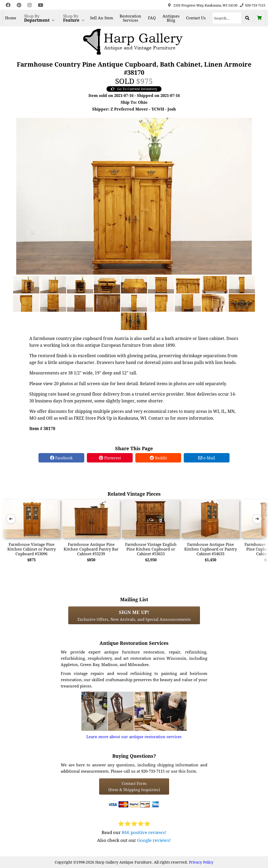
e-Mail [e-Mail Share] (207, 458)
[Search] (227, 18)
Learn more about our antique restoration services (134, 737)
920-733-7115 (255, 5)
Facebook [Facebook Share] (61, 458)
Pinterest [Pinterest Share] (110, 458)
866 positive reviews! (144, 832)
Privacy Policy (201, 862)
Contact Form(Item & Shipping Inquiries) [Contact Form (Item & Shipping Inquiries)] (134, 786)
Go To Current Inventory (134, 89)
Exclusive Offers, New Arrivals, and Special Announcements (134, 615)
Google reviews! (154, 840)
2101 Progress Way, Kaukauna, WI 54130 (205, 5)
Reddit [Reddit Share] (158, 458)
